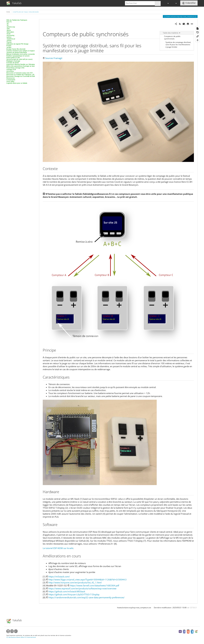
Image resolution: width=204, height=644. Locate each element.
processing (10, 35)
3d (8, 25)
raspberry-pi (11, 39)
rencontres (10, 71)
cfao (8, 29)
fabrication (10, 32)
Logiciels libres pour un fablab (17, 83)
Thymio (9, 42)
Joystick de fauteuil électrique (17, 52)
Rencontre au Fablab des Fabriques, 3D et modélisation (26, 75)
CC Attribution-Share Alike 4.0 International (21, 637)
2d (8, 23)
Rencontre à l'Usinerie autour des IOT (20, 73)
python (9, 37)
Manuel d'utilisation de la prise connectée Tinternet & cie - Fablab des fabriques (34, 54)
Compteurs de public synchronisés (26, 12)
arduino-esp (11, 27)
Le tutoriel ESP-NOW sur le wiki (58, 548)
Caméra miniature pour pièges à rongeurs (21, 51)
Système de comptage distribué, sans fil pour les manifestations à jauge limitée (178, 45)
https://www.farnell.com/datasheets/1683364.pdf (95, 585)
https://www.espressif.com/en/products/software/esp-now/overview (82, 588)
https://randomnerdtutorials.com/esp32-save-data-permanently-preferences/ (87, 597)
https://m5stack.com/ (59, 577)
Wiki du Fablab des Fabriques (17, 20)
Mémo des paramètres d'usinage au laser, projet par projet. (27, 66)
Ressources (11, 78)
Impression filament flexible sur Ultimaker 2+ (22, 64)
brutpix (9, 47)
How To (9, 22)
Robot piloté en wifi (13, 58)
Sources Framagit (54, 58)
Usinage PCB (11, 69)
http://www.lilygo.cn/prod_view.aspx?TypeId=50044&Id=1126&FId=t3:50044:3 (88, 580)
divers (9, 30)
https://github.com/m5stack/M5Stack (67, 591)
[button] (167, 3)
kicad (9, 34)
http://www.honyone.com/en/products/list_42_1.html (75, 582)
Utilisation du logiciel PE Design (17, 44)
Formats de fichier (13, 63)
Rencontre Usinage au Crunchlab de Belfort (22, 76)
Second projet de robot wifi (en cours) (19, 59)
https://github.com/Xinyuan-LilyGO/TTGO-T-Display (74, 594)
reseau (9, 40)
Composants (11, 80)
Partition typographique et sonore (18, 56)
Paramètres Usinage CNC (15, 68)
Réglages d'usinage (13, 61)
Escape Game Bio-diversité (16, 49)
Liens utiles (10, 81)
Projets (9, 46)
